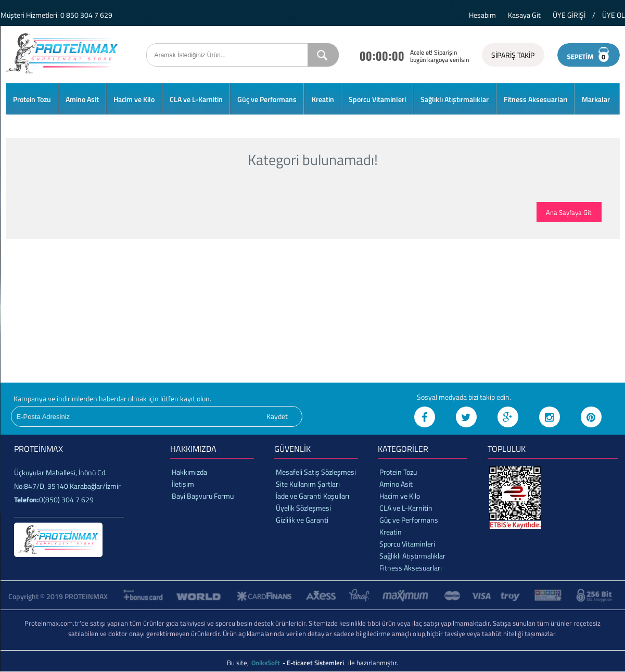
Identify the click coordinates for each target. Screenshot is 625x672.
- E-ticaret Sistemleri (315, 663)
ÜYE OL (614, 15)
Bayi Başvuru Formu (203, 496)
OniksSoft (266, 663)
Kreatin (323, 99)
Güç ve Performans (267, 99)
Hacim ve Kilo (134, 99)
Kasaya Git (524, 15)
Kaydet (277, 416)
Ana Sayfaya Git (569, 212)
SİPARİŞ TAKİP (513, 55)
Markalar (596, 99)
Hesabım (482, 15)
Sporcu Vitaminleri (377, 99)
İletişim (183, 484)
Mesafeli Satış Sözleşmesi (316, 472)
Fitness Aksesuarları (535, 99)
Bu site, (239, 663)
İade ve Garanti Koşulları (312, 496)
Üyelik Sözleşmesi (303, 508)
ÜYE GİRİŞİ (569, 15)
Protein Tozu (32, 99)
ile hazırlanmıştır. (373, 663)
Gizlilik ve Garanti (302, 520)
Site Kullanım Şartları (308, 484)
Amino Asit (82, 99)
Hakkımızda (189, 472)
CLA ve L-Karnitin (196, 99)
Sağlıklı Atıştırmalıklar (455, 99)
